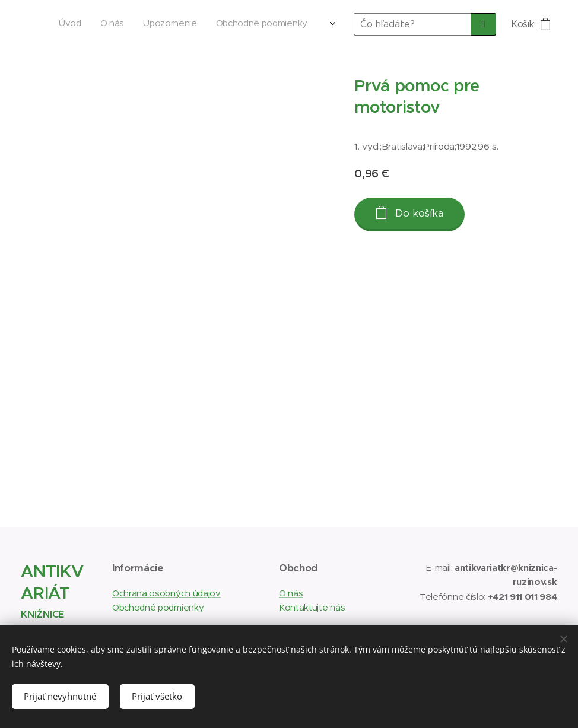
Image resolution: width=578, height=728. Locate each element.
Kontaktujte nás (312, 607)
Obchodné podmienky (158, 607)
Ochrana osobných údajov (166, 593)
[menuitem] (241, 24)
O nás (291, 593)
